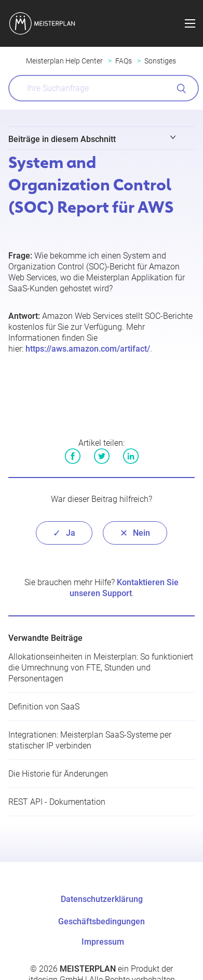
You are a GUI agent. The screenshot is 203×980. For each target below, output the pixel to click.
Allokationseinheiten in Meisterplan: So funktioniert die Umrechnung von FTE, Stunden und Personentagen (101, 668)
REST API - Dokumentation (57, 802)
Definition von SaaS (44, 707)
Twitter (102, 456)
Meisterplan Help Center (64, 61)
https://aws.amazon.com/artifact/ (88, 349)
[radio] (64, 533)
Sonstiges (160, 61)
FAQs (124, 61)
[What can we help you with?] (104, 88)
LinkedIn (131, 456)
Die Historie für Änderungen (58, 774)
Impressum (103, 942)
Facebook (73, 456)
